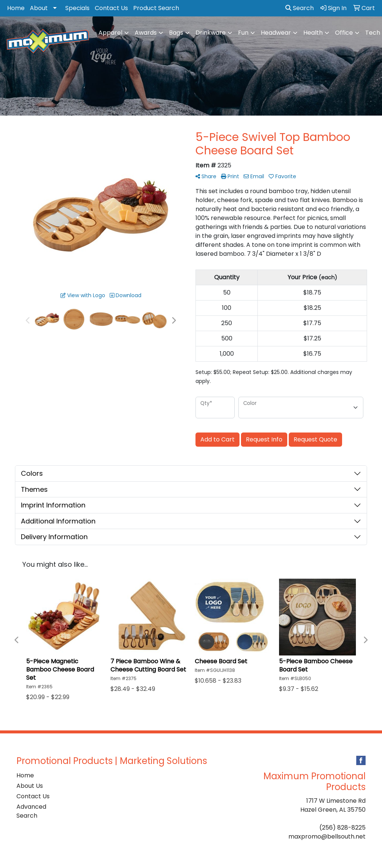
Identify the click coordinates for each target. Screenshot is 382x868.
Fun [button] (243, 33)
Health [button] (313, 33)
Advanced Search (31, 811)
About (39, 8)
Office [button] (344, 33)
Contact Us (111, 8)
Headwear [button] (276, 33)
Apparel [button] (110, 33)
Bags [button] (176, 33)
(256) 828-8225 (342, 828)
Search (300, 8)
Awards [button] (146, 33)
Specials (77, 8)
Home (16, 8)
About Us (30, 786)
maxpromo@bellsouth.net (327, 836)
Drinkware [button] (211, 33)
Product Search (156, 8)
